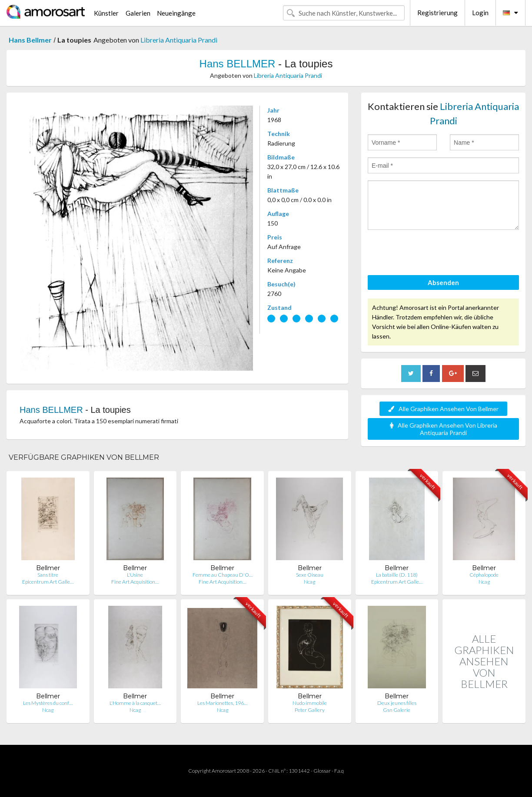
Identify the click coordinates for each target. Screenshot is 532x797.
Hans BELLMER (238, 64)
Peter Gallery (310, 710)
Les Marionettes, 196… (222, 703)
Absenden (443, 282)
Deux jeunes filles (397, 703)
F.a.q (339, 771)
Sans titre (48, 575)
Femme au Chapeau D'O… (223, 575)
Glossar (322, 771)
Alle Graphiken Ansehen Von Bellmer (443, 409)
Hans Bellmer (30, 40)
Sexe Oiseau (310, 575)
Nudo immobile (310, 703)
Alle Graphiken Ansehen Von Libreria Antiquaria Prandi (444, 429)
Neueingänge (176, 13)
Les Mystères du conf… (48, 703)
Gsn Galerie (397, 710)
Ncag (309, 582)
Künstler (106, 13)
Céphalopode (484, 575)
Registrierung (437, 13)
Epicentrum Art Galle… (48, 582)
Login (480, 13)
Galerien (138, 13)
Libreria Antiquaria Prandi (179, 40)
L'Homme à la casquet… (135, 703)
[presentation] (434, 254)
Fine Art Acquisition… (135, 582)
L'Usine (135, 575)
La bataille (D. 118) (397, 575)
